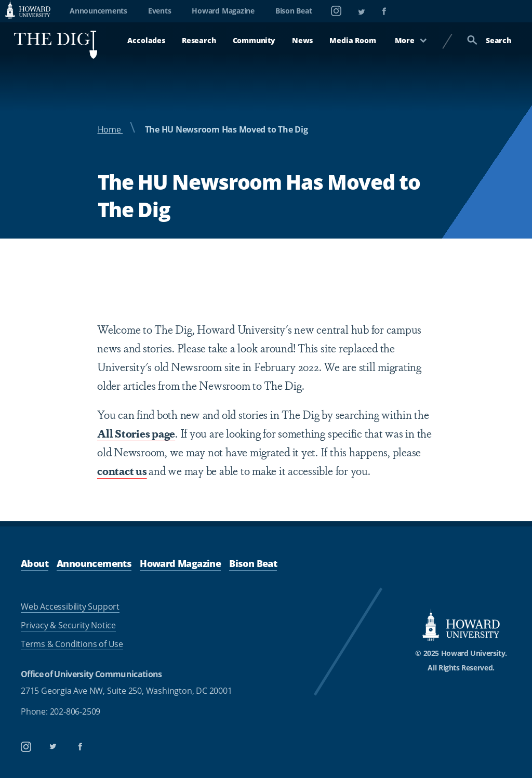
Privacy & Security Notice (68, 625)
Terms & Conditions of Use (72, 644)
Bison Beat (294, 11)
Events (160, 11)
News (302, 40)
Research (199, 40)
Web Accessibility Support (70, 606)
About (35, 563)
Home (110, 129)
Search (489, 40)
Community (254, 40)
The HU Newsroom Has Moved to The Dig (227, 129)
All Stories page (136, 433)
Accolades (146, 40)
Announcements (98, 11)
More (411, 40)
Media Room (353, 40)
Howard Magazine (223, 11)
